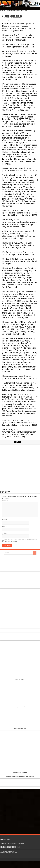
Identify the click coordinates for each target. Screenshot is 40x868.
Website (5, 533)
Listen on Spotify (20, 663)
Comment (6, 501)
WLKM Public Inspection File (9, 851)
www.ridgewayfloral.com (20, 697)
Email (4, 526)
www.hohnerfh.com (20, 729)
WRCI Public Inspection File (9, 853)
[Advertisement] (20, 469)
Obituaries (10, 11)
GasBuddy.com (29, 777)
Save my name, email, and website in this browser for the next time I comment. (20, 541)
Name (5, 520)
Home (3, 11)
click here (21, 844)
